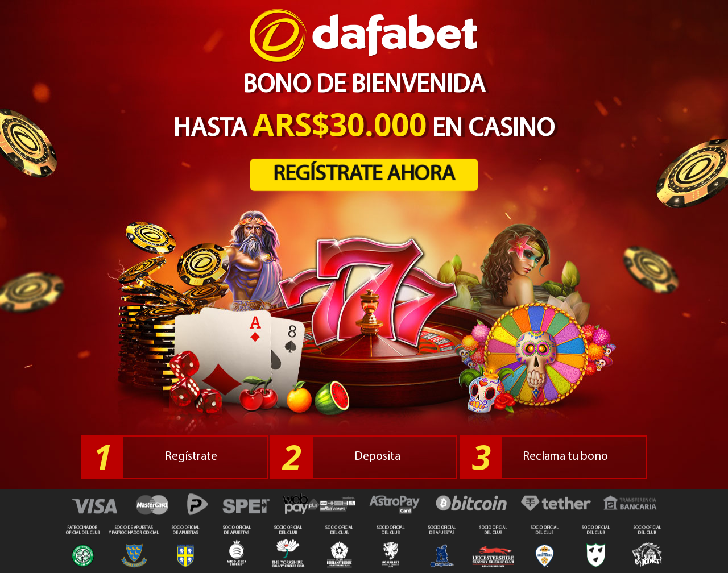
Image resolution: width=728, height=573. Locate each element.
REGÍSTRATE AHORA (364, 175)
